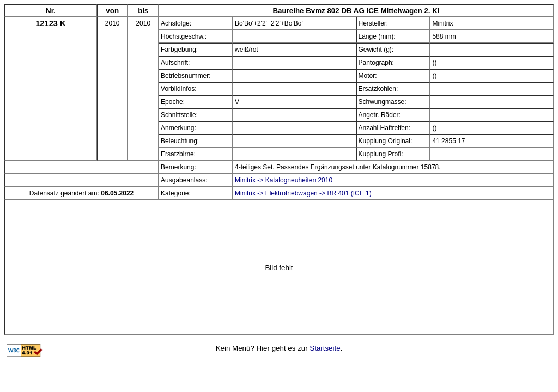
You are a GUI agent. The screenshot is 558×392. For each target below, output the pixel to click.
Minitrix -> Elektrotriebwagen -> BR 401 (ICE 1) (303, 193)
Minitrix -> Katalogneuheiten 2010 (284, 180)
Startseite (325, 348)
